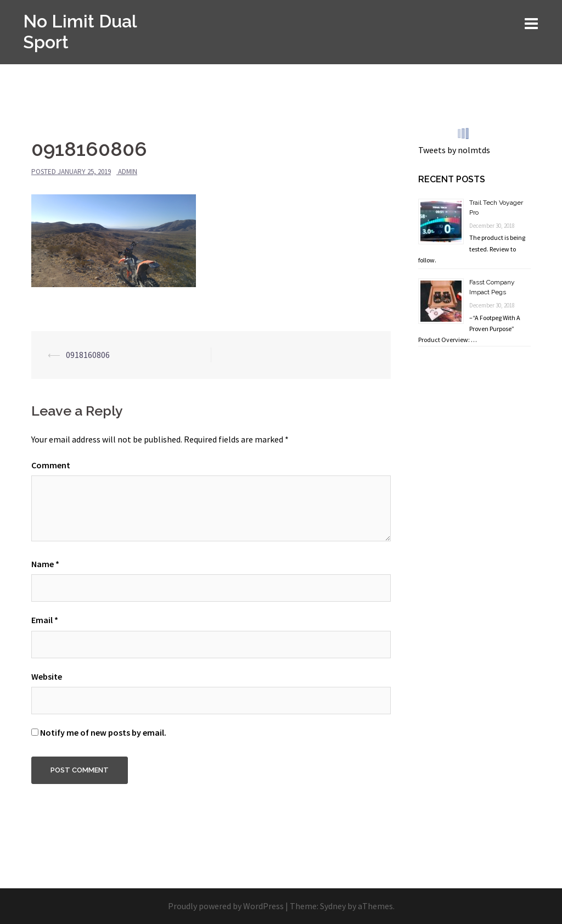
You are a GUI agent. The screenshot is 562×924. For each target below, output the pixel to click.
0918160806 (88, 355)
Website (47, 676)
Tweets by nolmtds (454, 150)
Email (45, 620)
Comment (51, 465)
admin (128, 172)
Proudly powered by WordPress (226, 906)
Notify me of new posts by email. (103, 732)
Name (45, 564)
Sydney (333, 906)
